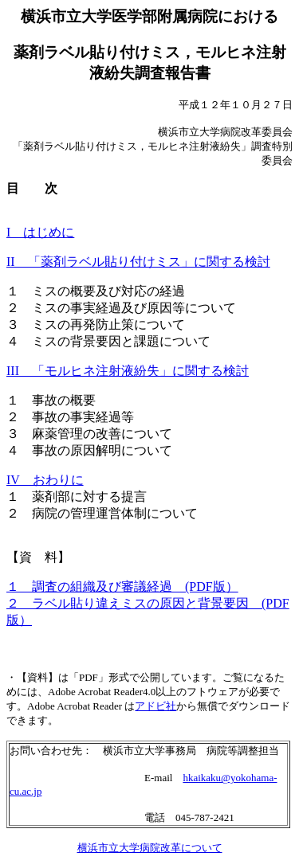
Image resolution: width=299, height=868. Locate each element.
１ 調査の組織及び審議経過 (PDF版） (122, 586)
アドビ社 (155, 706)
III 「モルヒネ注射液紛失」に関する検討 (128, 371)
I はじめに (40, 232)
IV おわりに (45, 480)
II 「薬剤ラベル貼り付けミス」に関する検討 (138, 262)
